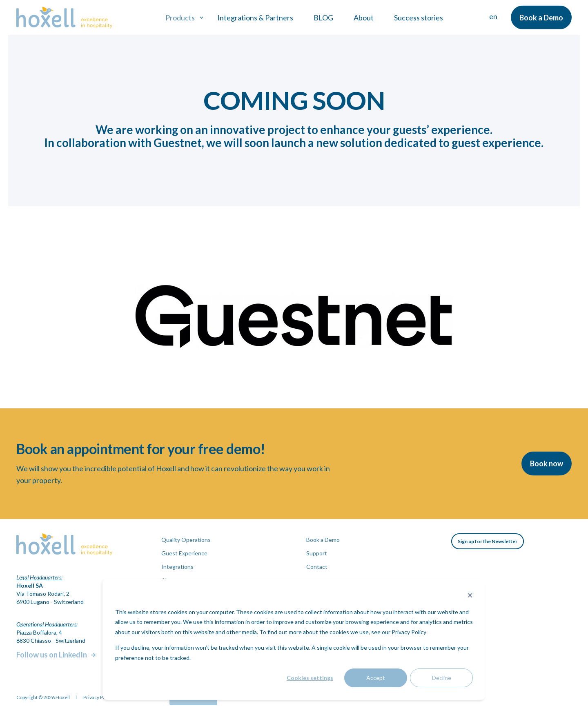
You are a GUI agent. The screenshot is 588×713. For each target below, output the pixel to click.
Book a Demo (541, 17)
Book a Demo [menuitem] (323, 540)
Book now (547, 463)
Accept (376, 678)
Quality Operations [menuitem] (186, 540)
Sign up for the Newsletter (488, 541)
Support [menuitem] (317, 553)
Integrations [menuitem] (177, 567)
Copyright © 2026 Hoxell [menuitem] (43, 697)
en (493, 16)
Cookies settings (310, 678)
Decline (442, 678)
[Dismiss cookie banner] (470, 596)
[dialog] (294, 639)
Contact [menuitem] (317, 567)
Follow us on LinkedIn (52, 655)
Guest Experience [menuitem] (184, 553)
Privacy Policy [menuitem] (98, 697)
